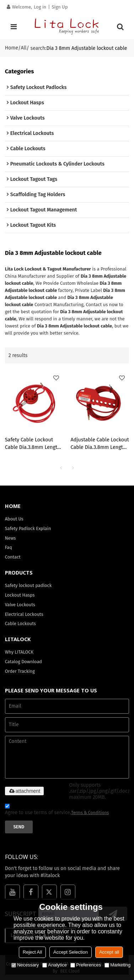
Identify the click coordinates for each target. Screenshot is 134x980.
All (23, 48)
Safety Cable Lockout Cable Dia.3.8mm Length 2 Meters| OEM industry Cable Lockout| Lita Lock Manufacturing (33, 444)
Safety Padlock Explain (28, 528)
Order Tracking (20, 671)
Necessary (25, 965)
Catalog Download (23, 662)
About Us (14, 519)
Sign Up (60, 7)
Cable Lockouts (20, 623)
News (10, 538)
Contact (13, 557)
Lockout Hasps (20, 595)
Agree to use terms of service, (57, 810)
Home (12, 48)
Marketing (117, 965)
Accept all (109, 952)
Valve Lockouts (20, 605)
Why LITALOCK (19, 652)
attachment (24, 791)
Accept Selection (71, 952)
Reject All (32, 952)
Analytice (55, 965)
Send (19, 827)
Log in (40, 7)
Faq (9, 547)
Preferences (86, 965)
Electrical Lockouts (24, 614)
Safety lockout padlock (28, 585)
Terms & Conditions (90, 813)
